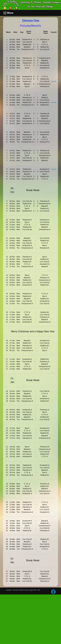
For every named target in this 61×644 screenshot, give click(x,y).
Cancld (53, 81)
